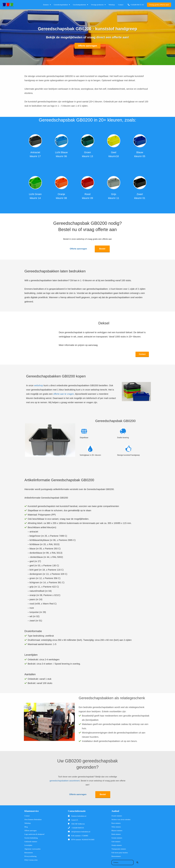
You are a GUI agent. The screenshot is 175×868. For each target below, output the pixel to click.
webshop (39, 385)
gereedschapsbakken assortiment (65, 780)
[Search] (137, 861)
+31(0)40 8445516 (78, 826)
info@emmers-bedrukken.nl (81, 830)
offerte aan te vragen (64, 393)
